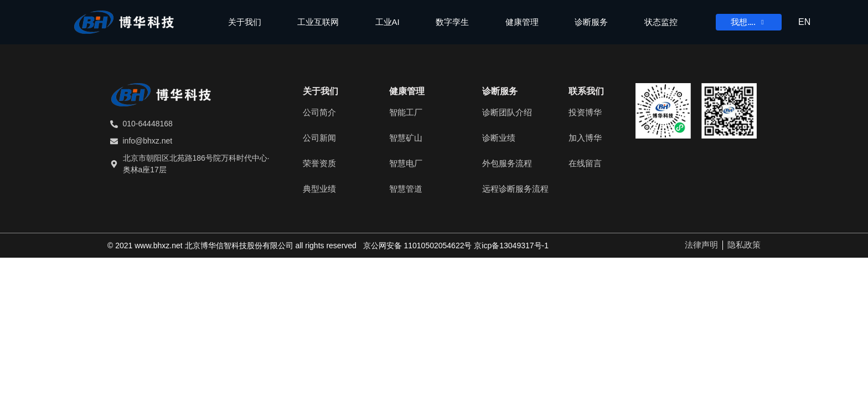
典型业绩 (319, 189)
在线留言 (585, 163)
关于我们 (245, 22)
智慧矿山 (406, 138)
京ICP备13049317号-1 (511, 245)
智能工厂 (406, 112)
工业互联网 (318, 22)
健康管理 (522, 22)
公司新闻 (319, 138)
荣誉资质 (319, 163)
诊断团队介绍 (507, 112)
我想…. (748, 22)
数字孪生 (452, 22)
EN (804, 22)
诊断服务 (591, 22)
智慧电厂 (406, 163)
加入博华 (585, 138)
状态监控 (661, 22)
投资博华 (585, 112)
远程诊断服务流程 (515, 189)
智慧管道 (406, 189)
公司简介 (319, 112)
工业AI (387, 22)
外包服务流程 (507, 163)
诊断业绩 (499, 138)
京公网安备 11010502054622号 (418, 245)
